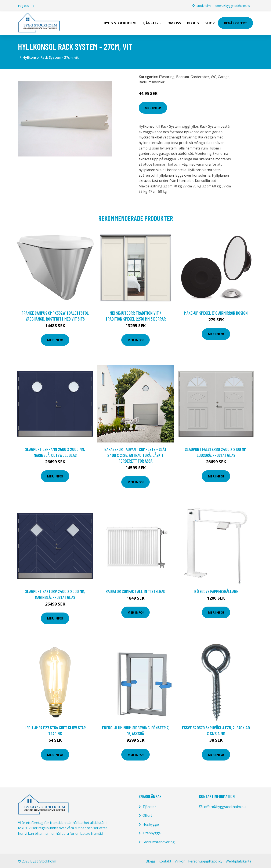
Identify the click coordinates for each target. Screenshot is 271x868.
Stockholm (202, 6)
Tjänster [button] (150, 22)
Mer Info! (153, 107)
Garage (224, 76)
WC (214, 76)
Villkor (180, 860)
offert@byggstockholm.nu (232, 6)
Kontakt (165, 860)
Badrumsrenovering (159, 841)
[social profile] (33, 6)
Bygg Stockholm (120, 22)
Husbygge (151, 823)
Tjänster (149, 806)
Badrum (183, 76)
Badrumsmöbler (152, 81)
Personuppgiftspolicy (205, 860)
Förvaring (167, 76)
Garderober (200, 76)
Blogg (193, 22)
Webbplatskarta (239, 860)
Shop (210, 22)
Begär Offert (235, 22)
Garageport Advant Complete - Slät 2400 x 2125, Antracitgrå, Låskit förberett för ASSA (135, 454)
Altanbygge (152, 832)
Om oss (174, 22)
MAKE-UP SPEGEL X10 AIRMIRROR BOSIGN (216, 312)
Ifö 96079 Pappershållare (216, 590)
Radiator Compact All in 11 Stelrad (135, 590)
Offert (147, 814)
